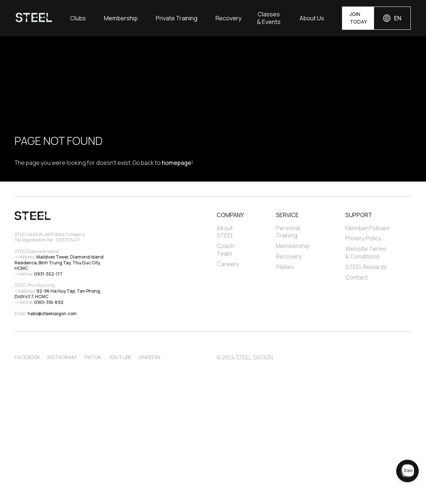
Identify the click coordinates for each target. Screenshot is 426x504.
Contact (356, 278)
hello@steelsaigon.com (52, 314)
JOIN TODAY (358, 18)
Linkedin (150, 357)
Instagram (62, 357)
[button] (78, 18)
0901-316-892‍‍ (49, 302)
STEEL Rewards (366, 267)
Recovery (228, 18)
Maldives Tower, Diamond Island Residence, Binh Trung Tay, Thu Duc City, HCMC (59, 263)
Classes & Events (269, 18)
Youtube (120, 357)
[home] (34, 18)
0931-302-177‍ (48, 274)
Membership (121, 18)
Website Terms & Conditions (366, 253)
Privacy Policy (363, 238)
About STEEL (225, 232)
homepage (176, 163)
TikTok (93, 357)
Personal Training (288, 232)
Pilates (285, 267)
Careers (228, 264)
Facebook (27, 357)
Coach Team (226, 250)
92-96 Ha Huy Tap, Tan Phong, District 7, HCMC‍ (58, 294)
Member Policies (367, 228)
